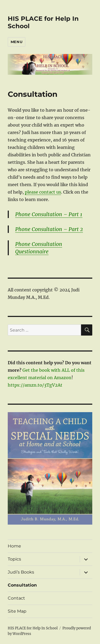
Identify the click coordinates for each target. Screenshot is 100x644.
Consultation (22, 585)
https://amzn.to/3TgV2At (35, 385)
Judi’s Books (21, 572)
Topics (14, 559)
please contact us (43, 192)
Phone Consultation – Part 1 (49, 214)
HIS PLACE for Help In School (33, 628)
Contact (16, 598)
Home (14, 546)
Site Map (17, 611)
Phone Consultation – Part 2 (49, 229)
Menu (17, 42)
